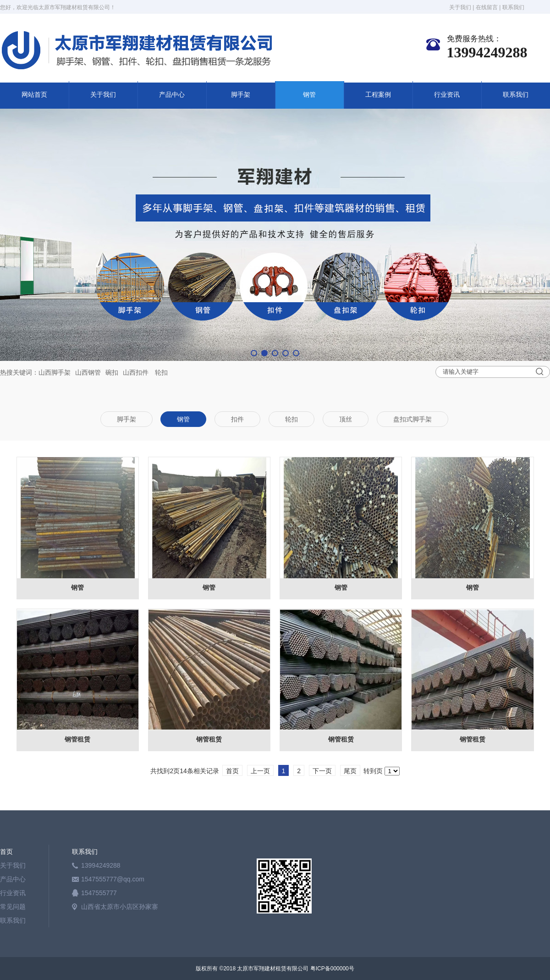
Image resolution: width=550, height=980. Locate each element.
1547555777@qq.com (113, 879)
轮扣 (161, 372)
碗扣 (112, 372)
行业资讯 (447, 95)
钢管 (309, 95)
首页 (6, 852)
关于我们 (460, 7)
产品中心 (172, 95)
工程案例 (378, 95)
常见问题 (13, 907)
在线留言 (487, 7)
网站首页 (34, 95)
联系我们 (513, 7)
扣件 (142, 372)
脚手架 (241, 95)
